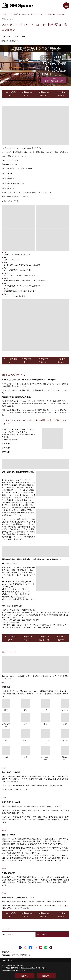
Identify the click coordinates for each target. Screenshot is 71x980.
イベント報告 (42, 934)
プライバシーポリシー (28, 968)
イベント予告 (8, 934)
